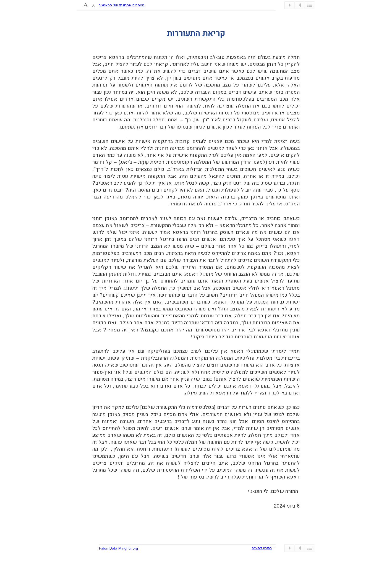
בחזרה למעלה (262, 548)
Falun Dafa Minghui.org (118, 548)
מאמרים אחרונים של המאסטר (122, 5)
